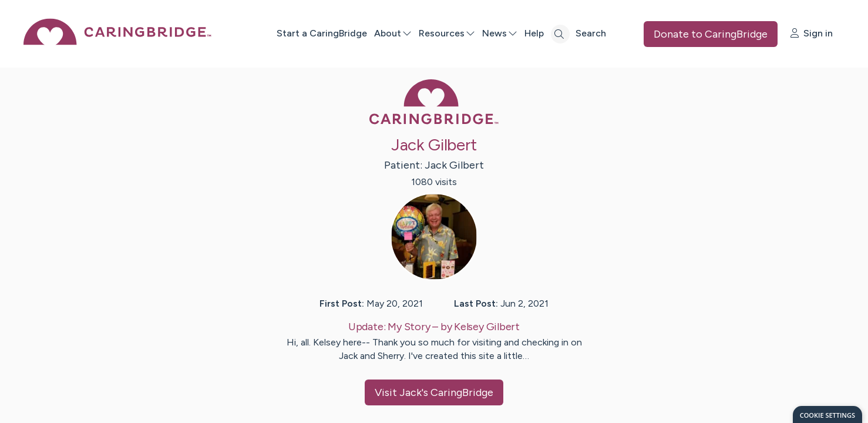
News (500, 33)
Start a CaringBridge (322, 33)
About (393, 33)
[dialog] (827, 414)
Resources (447, 33)
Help (534, 33)
